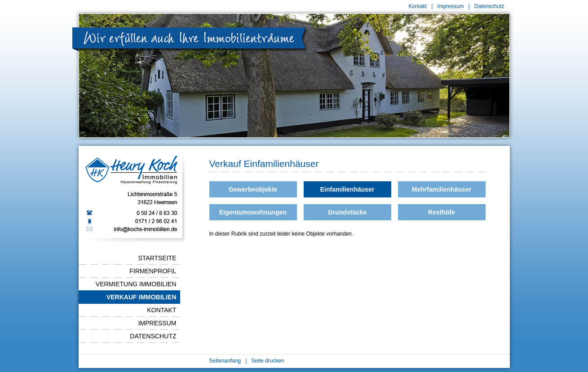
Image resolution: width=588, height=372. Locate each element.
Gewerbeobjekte (253, 189)
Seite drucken (267, 361)
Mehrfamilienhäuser (442, 189)
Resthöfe (442, 212)
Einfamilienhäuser (347, 189)
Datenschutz (489, 6)
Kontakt (418, 6)
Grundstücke (347, 212)
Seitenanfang (225, 361)
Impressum (450, 6)
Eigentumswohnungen (253, 212)
